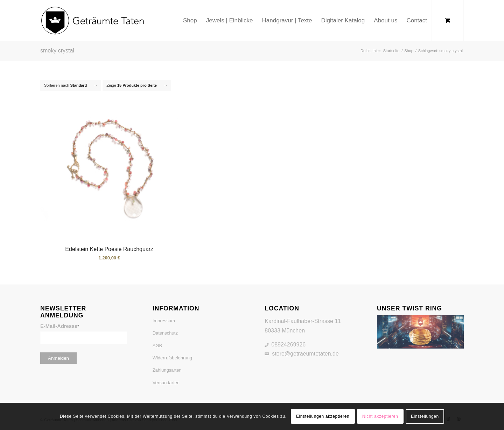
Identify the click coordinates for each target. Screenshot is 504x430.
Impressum (164, 321)
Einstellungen (425, 416)
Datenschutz (165, 333)
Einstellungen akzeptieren (323, 416)
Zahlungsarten (167, 370)
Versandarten (166, 383)
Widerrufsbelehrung (172, 358)
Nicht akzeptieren (380, 416)
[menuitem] (190, 21)
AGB (157, 346)
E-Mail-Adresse (60, 326)
